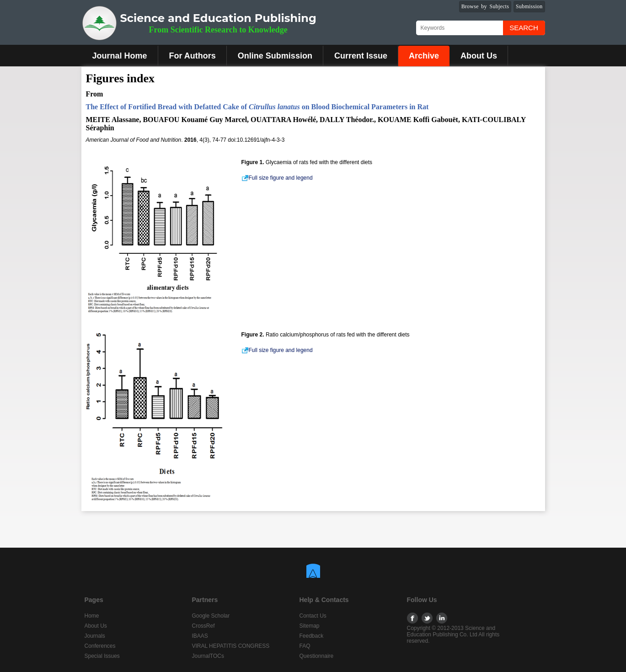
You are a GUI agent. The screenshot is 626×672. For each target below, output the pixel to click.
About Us (479, 56)
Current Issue (361, 56)
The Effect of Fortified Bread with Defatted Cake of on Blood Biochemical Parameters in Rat (257, 107)
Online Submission (275, 56)
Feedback (312, 636)
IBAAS (200, 636)
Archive (424, 56)
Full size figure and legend (277, 178)
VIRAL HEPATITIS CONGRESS (231, 646)
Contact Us (313, 616)
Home (92, 616)
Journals (95, 636)
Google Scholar (211, 616)
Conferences (100, 646)
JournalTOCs (208, 656)
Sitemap (310, 626)
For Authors (193, 56)
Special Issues (102, 656)
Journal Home (120, 56)
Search (524, 28)
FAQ (305, 646)
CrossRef (203, 626)
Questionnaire (317, 656)
